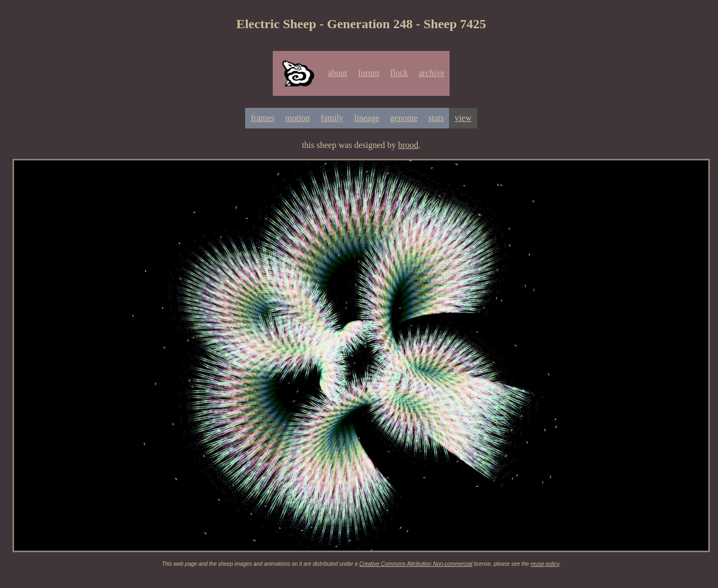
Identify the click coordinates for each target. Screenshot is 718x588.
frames (262, 118)
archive (431, 73)
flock (399, 73)
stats (436, 118)
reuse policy (545, 564)
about (338, 73)
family (332, 118)
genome (404, 118)
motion (297, 118)
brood (408, 145)
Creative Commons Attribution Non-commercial (416, 564)
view (463, 118)
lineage (367, 118)
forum (368, 73)
